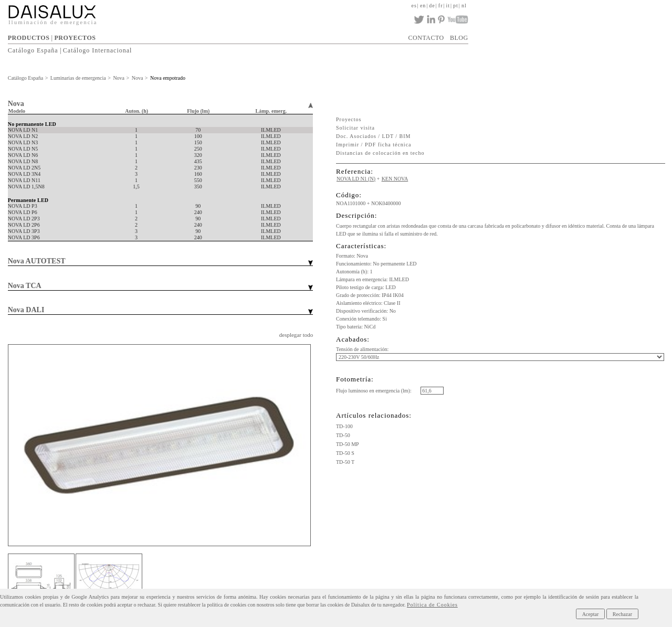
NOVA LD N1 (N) (356, 179)
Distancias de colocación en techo (380, 153)
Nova (119, 78)
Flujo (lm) (198, 111)
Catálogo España (33, 50)
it (448, 6)
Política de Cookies (432, 605)
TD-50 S (345, 453)
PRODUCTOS (29, 38)
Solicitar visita (355, 128)
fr (441, 6)
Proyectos (349, 119)
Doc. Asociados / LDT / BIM (373, 136)
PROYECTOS (75, 38)
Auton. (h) (136, 111)
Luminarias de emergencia (78, 78)
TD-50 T (345, 462)
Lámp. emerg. (271, 111)
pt (456, 6)
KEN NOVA (395, 179)
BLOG (459, 38)
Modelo (17, 111)
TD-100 (344, 426)
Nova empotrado (168, 78)
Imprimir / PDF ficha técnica (374, 145)
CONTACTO (426, 38)
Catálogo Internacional (98, 50)
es (414, 6)
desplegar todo (296, 335)
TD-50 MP (348, 444)
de (432, 6)
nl (464, 6)
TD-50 (343, 435)
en (423, 6)
